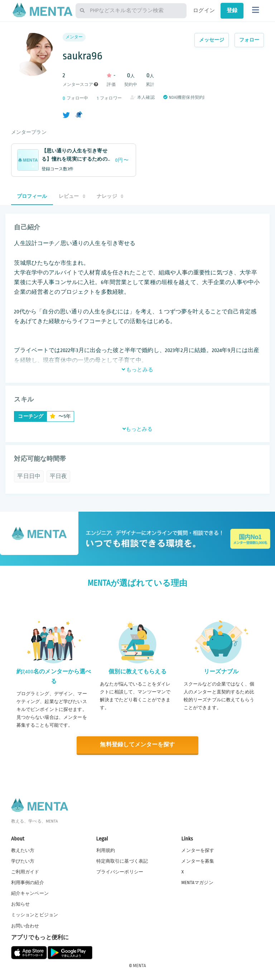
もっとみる (137, 370)
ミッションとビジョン (35, 915)
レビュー (72, 196)
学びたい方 (23, 861)
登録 (232, 10)
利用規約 (106, 850)
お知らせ (21, 904)
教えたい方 (23, 850)
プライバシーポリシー (120, 872)
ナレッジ (110, 196)
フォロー (249, 40)
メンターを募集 (198, 861)
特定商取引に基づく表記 (122, 861)
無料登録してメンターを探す (137, 745)
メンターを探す (198, 850)
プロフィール (32, 196)
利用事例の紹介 (28, 882)
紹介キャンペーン (30, 893)
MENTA (139, 965)
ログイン (204, 10)
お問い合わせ (25, 926)
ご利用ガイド (25, 872)
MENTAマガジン (197, 882)
